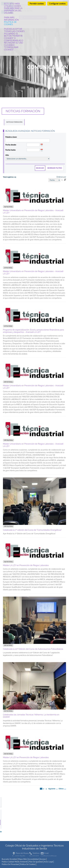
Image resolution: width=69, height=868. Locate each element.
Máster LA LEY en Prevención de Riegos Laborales (26, 565)
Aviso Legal (48, 861)
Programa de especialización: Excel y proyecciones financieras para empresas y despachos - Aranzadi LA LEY (33, 331)
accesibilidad (33, 859)
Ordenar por (61, 177)
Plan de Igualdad (36, 861)
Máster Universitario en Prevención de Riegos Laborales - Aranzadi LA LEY (33, 211)
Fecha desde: (11, 145)
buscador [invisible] (9, 859)
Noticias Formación (14, 122)
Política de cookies (10, 23)
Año (7, 155)
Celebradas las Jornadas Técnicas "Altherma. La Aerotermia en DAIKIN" (31, 716)
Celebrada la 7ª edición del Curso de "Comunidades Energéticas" (32, 530)
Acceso (43, 859)
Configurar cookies (57, 4)
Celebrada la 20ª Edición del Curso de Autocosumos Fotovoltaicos (33, 649)
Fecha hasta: (11, 150)
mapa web (23, 859)
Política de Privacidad (10, 864)
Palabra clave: (11, 137)
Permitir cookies (37, 4)
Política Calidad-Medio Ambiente (15, 861)
